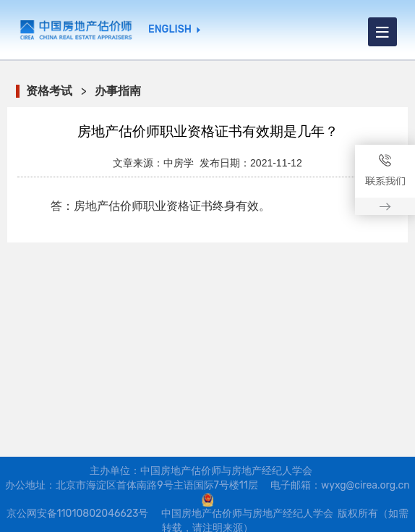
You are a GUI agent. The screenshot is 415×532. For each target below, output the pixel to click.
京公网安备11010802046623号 (78, 514)
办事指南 (118, 91)
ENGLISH (170, 30)
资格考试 (49, 91)
